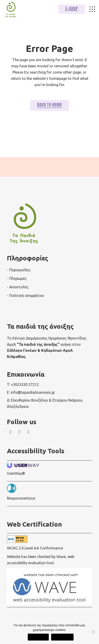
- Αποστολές (18, 287)
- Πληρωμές (17, 278)
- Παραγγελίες (19, 270)
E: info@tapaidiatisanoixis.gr (31, 392)
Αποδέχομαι (38, 637)
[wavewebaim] (92, 9)
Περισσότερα (62, 637)
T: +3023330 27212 (23, 385)
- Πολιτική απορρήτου (26, 295)
